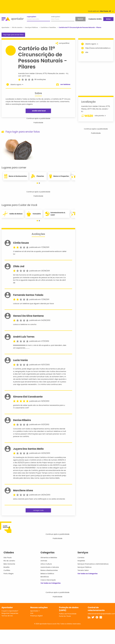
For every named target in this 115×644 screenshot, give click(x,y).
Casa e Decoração (48, 580)
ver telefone (65, 84)
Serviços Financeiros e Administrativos (93, 564)
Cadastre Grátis (95, 19)
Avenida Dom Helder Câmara (30, 73)
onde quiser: (56, 17)
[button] (37, 183)
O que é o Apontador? (10, 611)
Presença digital (36, 616)
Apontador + (35, 611)
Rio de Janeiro (9, 561)
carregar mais (38, 510)
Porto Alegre (8, 574)
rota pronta (93, 116)
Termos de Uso (7, 616)
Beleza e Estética (47, 574)
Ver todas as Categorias (51, 583)
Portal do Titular (65, 616)
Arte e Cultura (46, 564)
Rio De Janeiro (59, 73)
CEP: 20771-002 (24, 76)
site (85, 52)
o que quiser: (32, 17)
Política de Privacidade (68, 614)
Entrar (108, 19)
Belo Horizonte (9, 564)
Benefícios (45, 577)
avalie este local (39, 111)
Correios (81, 558)
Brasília (7, 567)
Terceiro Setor (83, 570)
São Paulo (8, 558)
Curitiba (7, 570)
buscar (80, 19)
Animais (44, 561)
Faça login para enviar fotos (13, 35)
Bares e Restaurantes (49, 570)
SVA (32, 613)
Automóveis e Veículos (50, 567)
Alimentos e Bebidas (49, 558)
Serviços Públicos (84, 567)
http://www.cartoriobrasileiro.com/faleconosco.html (96, 48)
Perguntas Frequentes (10, 613)
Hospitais (81, 561)
